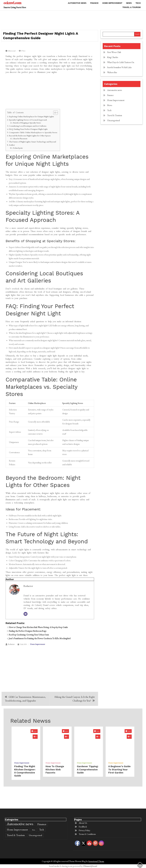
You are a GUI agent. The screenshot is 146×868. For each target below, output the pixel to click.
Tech (138, 3)
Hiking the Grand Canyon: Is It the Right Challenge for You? (75, 699)
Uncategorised (113, 120)
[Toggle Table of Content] (54, 113)
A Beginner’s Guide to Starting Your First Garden (119, 769)
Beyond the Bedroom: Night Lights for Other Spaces (30, 136)
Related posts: (18, 148)
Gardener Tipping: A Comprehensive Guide (88, 769)
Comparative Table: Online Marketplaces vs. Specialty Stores (33, 132)
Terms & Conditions (87, 834)
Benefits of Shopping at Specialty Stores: (27, 123)
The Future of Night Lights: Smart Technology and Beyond (32, 142)
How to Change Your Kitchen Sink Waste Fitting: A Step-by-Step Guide (38, 627)
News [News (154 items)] (34, 830)
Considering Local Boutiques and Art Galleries (28, 126)
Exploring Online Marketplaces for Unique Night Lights (31, 116)
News (129, 3)
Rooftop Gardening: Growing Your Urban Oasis (29, 635)
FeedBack (83, 827)
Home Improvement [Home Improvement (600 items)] (17, 830)
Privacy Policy (84, 830)
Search (137, 34)
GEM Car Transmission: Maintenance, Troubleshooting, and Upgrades (25, 699)
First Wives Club (114, 52)
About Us (83, 823)
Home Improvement (112, 3)
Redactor (28, 586)
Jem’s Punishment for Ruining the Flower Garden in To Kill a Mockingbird (40, 638)
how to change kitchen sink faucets (55, 769)
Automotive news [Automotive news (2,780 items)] (20, 824)
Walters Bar (112, 72)
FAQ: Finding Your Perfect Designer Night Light (28, 129)
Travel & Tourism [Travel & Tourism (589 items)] (16, 835)
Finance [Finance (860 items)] (42, 824)
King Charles (113, 57)
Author (12, 145)
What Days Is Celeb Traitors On (121, 62)
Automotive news (77, 3)
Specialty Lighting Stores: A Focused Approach (28, 120)
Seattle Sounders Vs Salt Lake (119, 67)
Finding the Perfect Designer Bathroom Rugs (28, 631)
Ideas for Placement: (20, 139)
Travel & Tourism (132, 7)
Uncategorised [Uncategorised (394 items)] (35, 835)
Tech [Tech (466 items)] (42, 830)
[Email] (26, 614)
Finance (94, 3)
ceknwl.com (12, 3)
